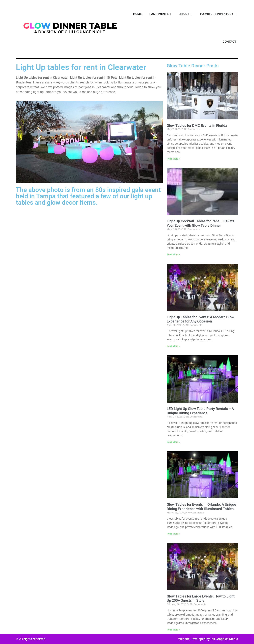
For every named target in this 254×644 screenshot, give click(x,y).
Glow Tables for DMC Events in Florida (197, 125)
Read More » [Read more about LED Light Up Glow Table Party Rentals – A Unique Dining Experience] (173, 442)
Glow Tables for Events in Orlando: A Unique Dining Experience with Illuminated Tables (201, 507)
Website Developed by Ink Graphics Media (208, 639)
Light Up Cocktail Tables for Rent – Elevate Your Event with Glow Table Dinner (201, 223)
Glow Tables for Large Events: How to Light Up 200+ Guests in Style (201, 598)
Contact (229, 42)
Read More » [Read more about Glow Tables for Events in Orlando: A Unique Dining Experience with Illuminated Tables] (173, 534)
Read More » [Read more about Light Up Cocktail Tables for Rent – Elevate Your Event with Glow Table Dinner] (173, 255)
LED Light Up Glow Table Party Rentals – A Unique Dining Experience (200, 411)
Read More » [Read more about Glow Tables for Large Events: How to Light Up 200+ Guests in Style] (173, 630)
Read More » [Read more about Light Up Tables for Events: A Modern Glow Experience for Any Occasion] (173, 346)
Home (137, 14)
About (186, 14)
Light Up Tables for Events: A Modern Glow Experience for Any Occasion (200, 319)
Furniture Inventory (218, 14)
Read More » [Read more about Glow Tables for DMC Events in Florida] (173, 159)
